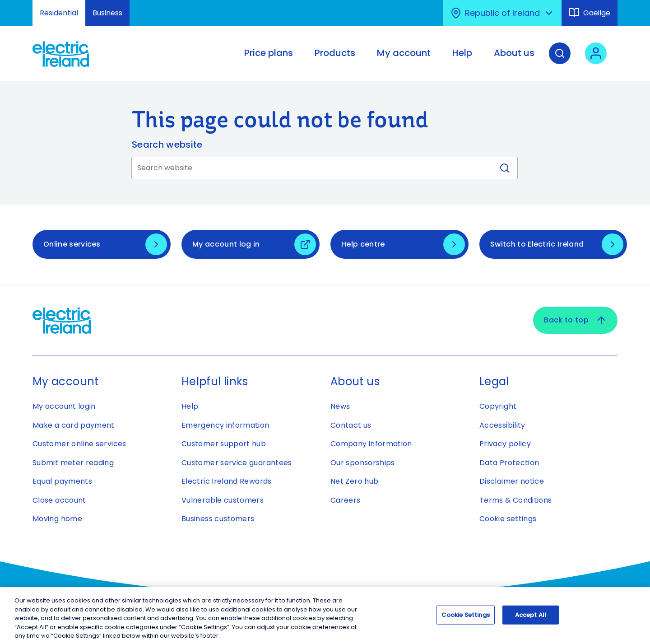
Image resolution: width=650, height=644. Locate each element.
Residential (59, 13)
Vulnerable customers (223, 500)
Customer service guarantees (237, 463)
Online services (72, 244)
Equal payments (62, 481)
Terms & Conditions (515, 500)
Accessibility (502, 425)
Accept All (531, 619)
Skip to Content (15, 6)
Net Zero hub (354, 481)
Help (190, 406)
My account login (64, 406)
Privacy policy (505, 444)
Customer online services (79, 444)
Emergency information (225, 425)
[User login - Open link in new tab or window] (596, 60)
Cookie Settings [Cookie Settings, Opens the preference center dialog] (466, 619)
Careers (346, 500)
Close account (59, 500)
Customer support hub (224, 444)
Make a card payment (74, 425)
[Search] (560, 60)
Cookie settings (508, 519)
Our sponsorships (363, 463)
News (340, 406)
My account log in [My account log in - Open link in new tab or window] (226, 244)
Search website (167, 145)
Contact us (351, 425)
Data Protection (509, 463)
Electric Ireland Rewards (227, 481)
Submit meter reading (73, 463)
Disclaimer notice (512, 481)
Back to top (575, 320)
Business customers (218, 519)
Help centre (363, 244)
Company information (371, 444)
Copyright (498, 406)
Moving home (57, 519)
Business (107, 13)
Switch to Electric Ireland (537, 244)
